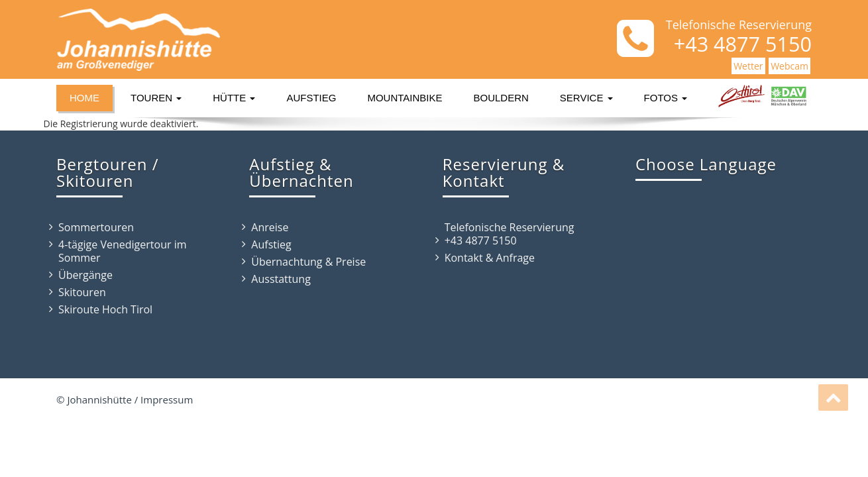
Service (586, 98)
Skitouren (82, 292)
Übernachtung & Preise (308, 262)
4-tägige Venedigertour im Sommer (123, 251)
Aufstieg (311, 98)
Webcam (789, 66)
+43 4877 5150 (481, 240)
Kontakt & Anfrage (490, 258)
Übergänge (85, 275)
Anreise (270, 227)
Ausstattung (281, 279)
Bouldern (501, 98)
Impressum (167, 399)
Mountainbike (405, 98)
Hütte (234, 98)
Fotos (666, 98)
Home (84, 98)
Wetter (748, 66)
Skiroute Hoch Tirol (105, 309)
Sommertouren (96, 227)
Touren (156, 98)
